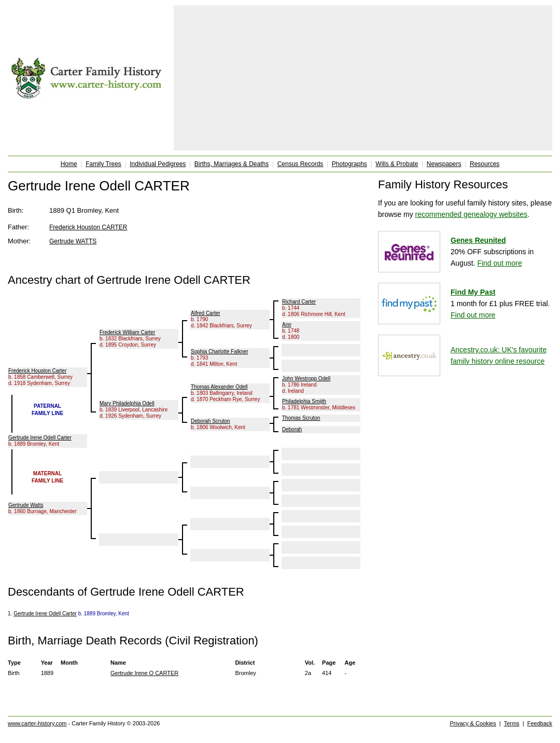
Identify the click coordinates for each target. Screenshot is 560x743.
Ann (287, 325)
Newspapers (444, 164)
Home (69, 164)
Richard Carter (299, 302)
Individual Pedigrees (158, 164)
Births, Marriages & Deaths (232, 164)
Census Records (300, 164)
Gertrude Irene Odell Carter (40, 438)
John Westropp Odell (306, 379)
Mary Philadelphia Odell (127, 403)
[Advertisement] (363, 78)
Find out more (499, 263)
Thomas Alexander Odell (219, 387)
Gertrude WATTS (73, 241)
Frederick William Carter (127, 332)
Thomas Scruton (301, 418)
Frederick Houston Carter (37, 371)
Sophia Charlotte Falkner (220, 352)
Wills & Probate (397, 164)
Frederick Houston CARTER (88, 227)
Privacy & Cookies (473, 723)
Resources (485, 164)
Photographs (349, 164)
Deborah (292, 429)
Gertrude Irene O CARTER (144, 673)
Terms (512, 723)
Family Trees (103, 164)
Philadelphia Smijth (304, 401)
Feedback (540, 723)
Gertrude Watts (26, 505)
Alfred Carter (206, 313)
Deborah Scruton (211, 421)
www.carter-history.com (37, 723)
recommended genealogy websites (471, 214)
